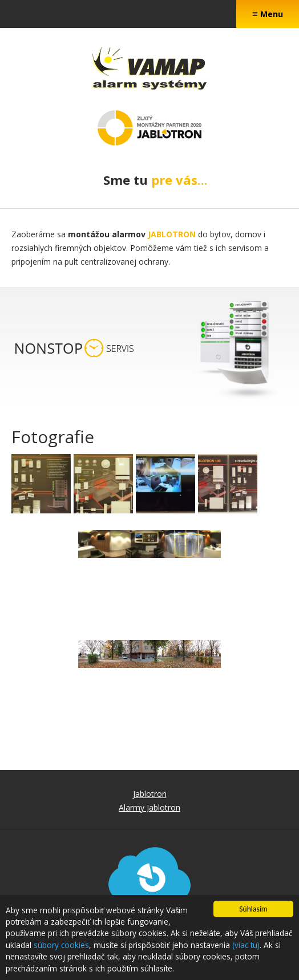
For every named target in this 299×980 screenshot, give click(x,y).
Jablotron (150, 794)
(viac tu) (246, 945)
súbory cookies (61, 945)
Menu (268, 13)
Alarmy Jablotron (149, 807)
